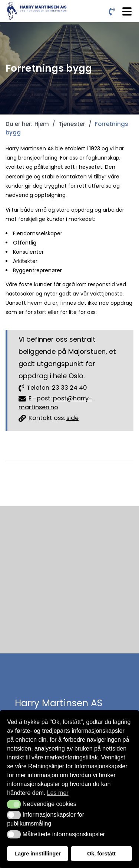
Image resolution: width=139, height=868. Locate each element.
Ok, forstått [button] (101, 854)
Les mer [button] (58, 793)
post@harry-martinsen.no (55, 403)
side (72, 418)
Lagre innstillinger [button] (38, 854)
